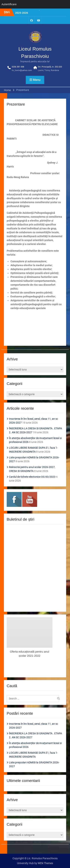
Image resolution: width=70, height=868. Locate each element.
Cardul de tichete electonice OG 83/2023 (32, 477)
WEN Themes (45, 863)
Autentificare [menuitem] (9, 4)
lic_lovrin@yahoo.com (22, 70)
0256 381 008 (18, 67)
